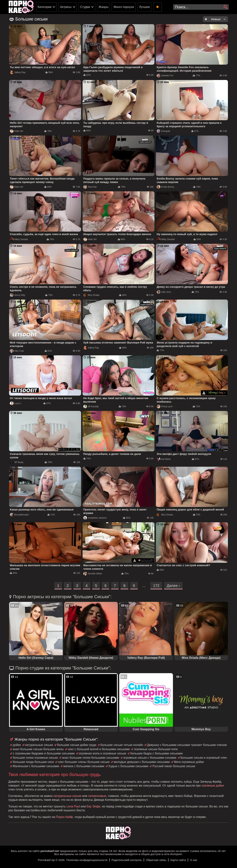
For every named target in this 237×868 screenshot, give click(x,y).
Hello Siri (16, 131)
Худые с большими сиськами (128, 766)
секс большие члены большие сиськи (84, 762)
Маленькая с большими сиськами (36, 766)
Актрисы (66, 7)
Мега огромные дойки (189, 762)
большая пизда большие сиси (33, 762)
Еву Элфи (94, 806)
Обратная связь (156, 860)
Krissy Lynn (165, 406)
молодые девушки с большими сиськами (142, 762)
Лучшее (144, 7)
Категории (45, 7)
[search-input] (201, 7)
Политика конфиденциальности (87, 860)
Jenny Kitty (17, 295)
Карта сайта (178, 860)
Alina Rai (90, 187)
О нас (194, 860)
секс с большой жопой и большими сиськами (99, 749)
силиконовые (97, 796)
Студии (85, 7)
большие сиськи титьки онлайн (122, 745)
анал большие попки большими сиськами (91, 758)
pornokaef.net (50, 851)
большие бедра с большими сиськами (157, 753)
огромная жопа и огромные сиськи (103, 753)
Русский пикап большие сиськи (174, 766)
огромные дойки (213, 786)
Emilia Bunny (165, 187)
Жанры (103, 7)
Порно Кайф (64, 817)
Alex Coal (17, 351)
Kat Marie (164, 459)
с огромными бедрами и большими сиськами (44, 753)
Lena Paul (73, 806)
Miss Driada (91, 295)
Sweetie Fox (165, 76)
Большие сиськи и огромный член (204, 758)
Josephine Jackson (95, 518)
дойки (17, 745)
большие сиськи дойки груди (77, 745)
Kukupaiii (163, 131)
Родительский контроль (127, 860)
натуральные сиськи (39, 745)
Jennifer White (93, 574)
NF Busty (17, 462)
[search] (225, 7)
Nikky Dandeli (19, 239)
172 (156, 586)
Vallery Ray (18, 72)
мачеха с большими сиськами (84, 766)
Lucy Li (16, 403)
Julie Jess (164, 292)
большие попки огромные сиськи (35, 758)
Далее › (173, 586)
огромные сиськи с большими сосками (150, 758)
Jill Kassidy (91, 406)
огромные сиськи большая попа (156, 749)
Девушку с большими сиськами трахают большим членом (187, 745)
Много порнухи (124, 7)
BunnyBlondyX (19, 515)
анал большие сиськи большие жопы (38, 749)
